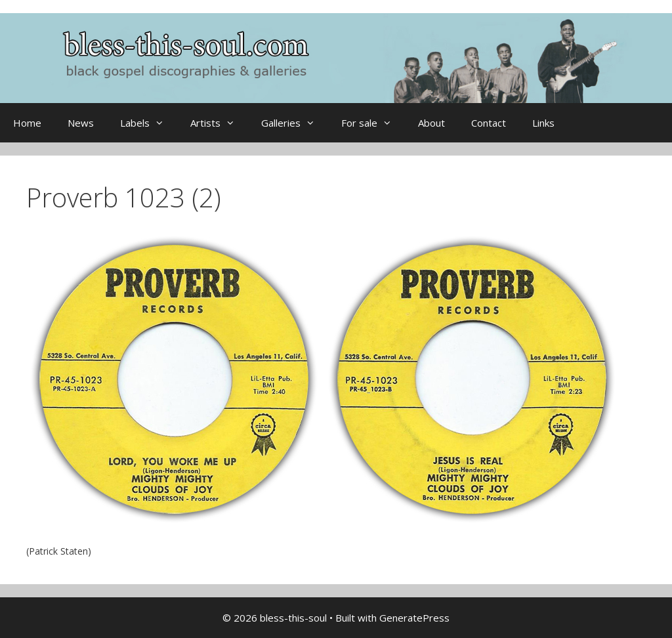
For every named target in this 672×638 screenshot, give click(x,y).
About (431, 123)
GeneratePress (414, 618)
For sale (373, 123)
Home (27, 123)
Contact (489, 123)
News (81, 123)
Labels (149, 123)
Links (543, 123)
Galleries (295, 123)
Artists (219, 123)
